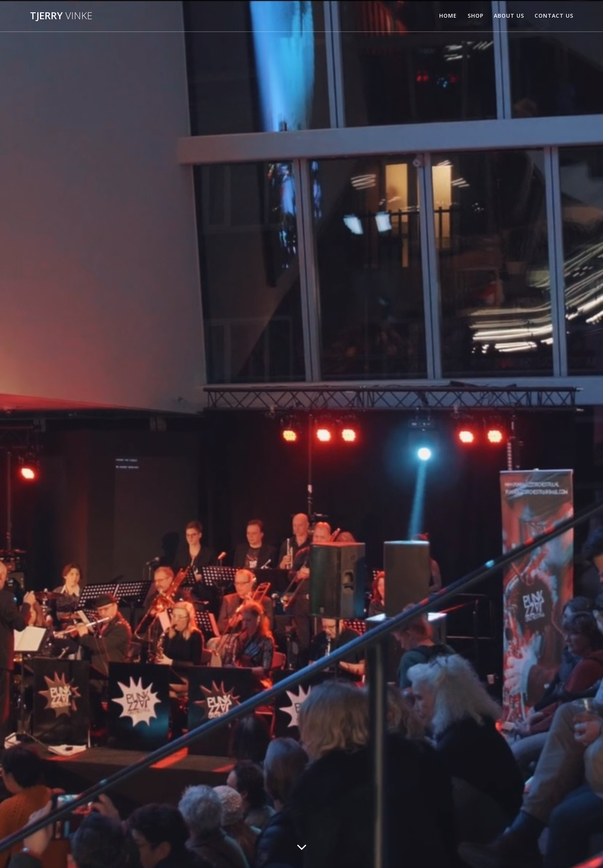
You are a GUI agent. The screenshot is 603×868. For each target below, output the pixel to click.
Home (448, 16)
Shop (476, 16)
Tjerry (61, 16)
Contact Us (554, 16)
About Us (509, 16)
